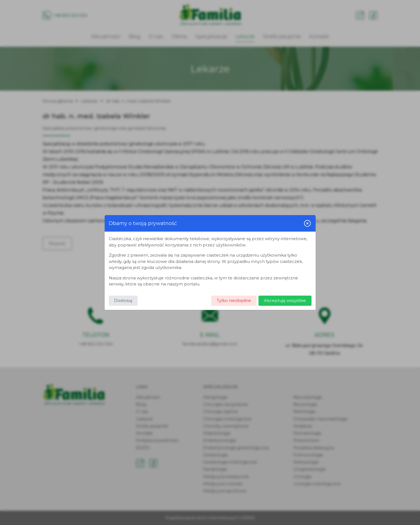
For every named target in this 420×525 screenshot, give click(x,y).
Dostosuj (123, 300)
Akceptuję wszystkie (285, 300)
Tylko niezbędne (234, 300)
